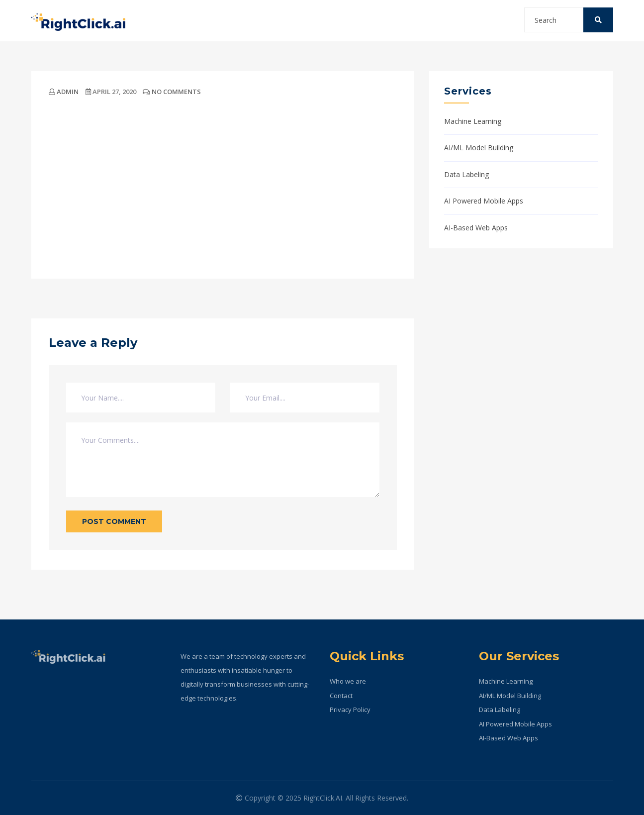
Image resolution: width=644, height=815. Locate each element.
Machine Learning (473, 121)
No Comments (172, 92)
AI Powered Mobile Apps (484, 201)
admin (64, 92)
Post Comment (114, 521)
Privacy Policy (350, 710)
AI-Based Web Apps (476, 228)
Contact (341, 696)
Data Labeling (466, 174)
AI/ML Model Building (479, 148)
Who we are (348, 681)
